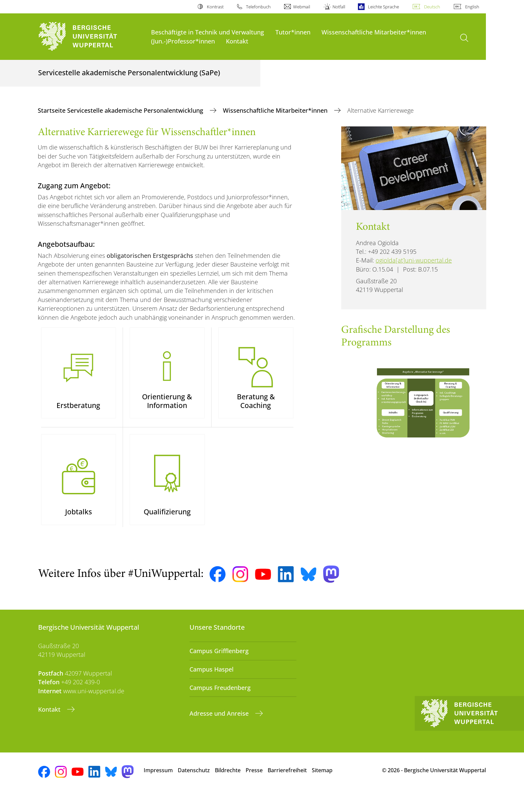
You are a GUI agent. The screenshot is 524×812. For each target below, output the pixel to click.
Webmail (302, 7)
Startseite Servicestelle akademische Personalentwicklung (121, 110)
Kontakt (237, 41)
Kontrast (215, 7)
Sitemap (322, 788)
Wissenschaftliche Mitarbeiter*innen (374, 32)
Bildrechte (228, 788)
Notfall (339, 7)
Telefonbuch (258, 7)
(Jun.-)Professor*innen (183, 41)
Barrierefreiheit (287, 788)
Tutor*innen (293, 32)
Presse (254, 788)
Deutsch (432, 7)
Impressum (158, 788)
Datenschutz (194, 788)
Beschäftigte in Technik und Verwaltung (208, 32)
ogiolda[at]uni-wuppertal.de (414, 260)
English (472, 7)
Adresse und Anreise (220, 731)
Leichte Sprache (383, 7)
